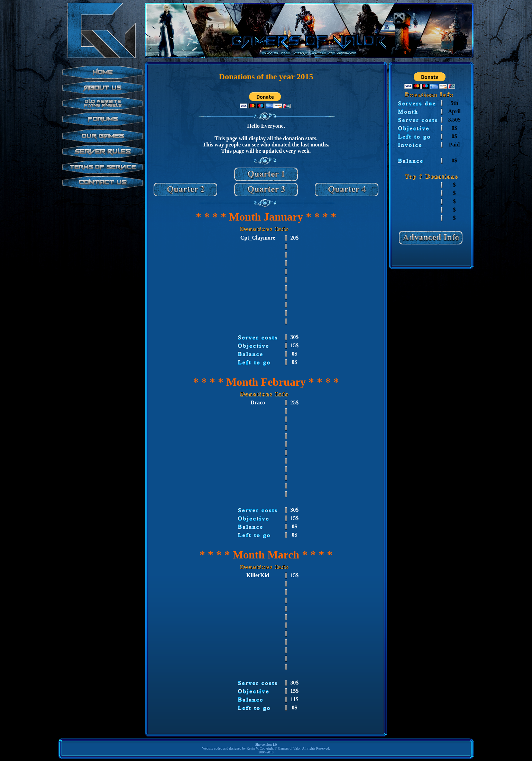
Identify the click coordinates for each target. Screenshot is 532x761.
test (102, 148)
